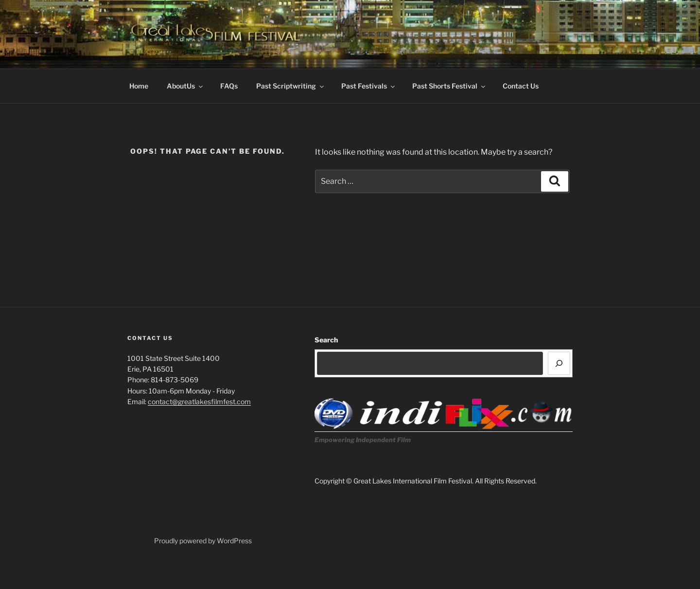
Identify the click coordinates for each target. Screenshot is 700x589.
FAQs (229, 86)
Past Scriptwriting (291, 86)
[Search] (559, 363)
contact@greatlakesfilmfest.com (199, 402)
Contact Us (521, 86)
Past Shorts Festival (449, 86)
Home (139, 86)
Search (326, 340)
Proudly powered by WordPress (203, 541)
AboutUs (185, 86)
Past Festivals (369, 86)
